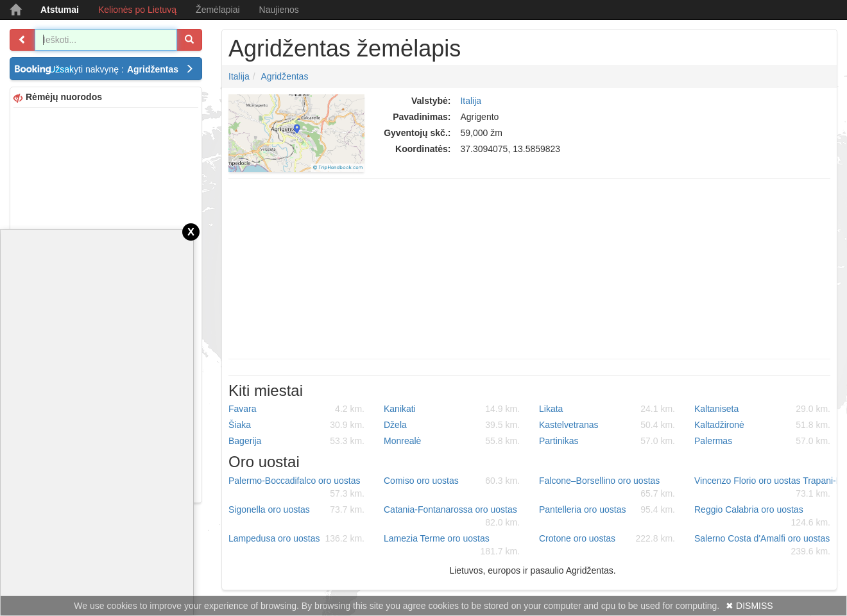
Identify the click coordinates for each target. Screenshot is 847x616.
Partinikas (607, 441)
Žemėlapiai (218, 10)
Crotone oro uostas (607, 538)
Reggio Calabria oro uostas (762, 517)
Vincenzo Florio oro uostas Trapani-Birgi (767, 488)
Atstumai (60, 10)
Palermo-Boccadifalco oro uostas (296, 488)
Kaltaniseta (762, 409)
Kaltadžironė (762, 425)
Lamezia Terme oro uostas (452, 545)
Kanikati (452, 409)
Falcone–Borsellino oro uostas (607, 488)
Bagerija (296, 441)
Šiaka (296, 425)
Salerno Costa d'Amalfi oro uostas (762, 545)
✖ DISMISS (749, 606)
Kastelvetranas (607, 425)
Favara (296, 409)
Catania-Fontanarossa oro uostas (452, 517)
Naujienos (279, 10)
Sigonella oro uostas (296, 509)
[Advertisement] (529, 269)
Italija (239, 76)
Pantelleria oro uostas (607, 509)
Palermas (762, 441)
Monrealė (452, 441)
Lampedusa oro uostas (296, 538)
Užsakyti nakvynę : (121, 69)
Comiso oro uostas (452, 481)
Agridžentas (284, 76)
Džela (452, 425)
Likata (607, 409)
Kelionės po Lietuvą (137, 10)
